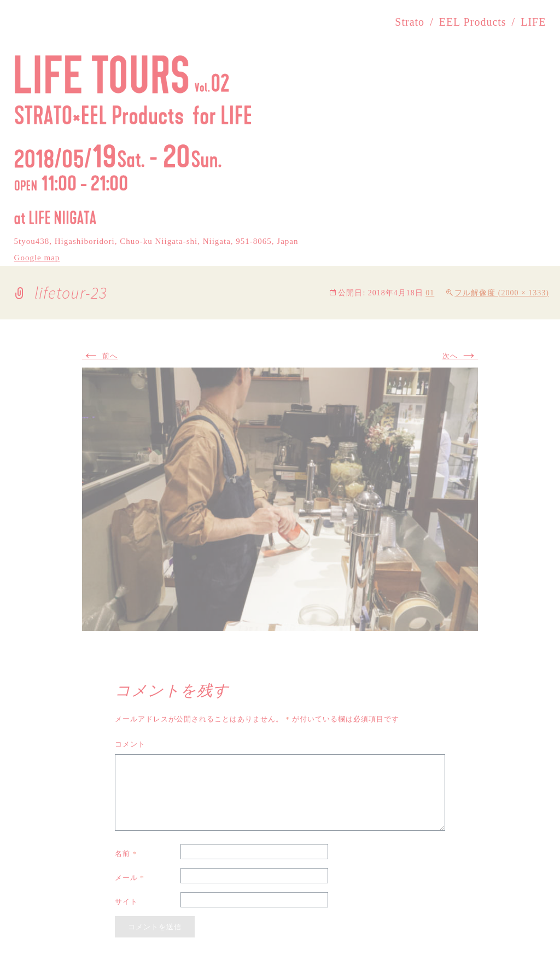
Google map (37, 258)
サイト (126, 902)
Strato (410, 22)
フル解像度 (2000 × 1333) (502, 293)
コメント (130, 744)
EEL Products (473, 22)
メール (130, 878)
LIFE (533, 22)
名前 (126, 854)
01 (430, 293)
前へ (100, 356)
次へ (460, 356)
